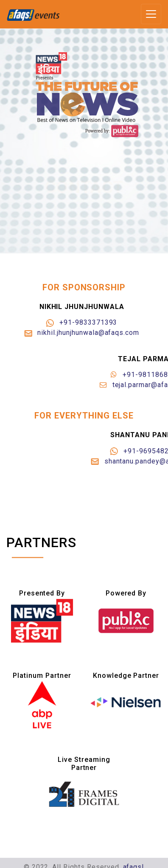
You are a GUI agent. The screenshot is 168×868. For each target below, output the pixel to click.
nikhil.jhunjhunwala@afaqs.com (85, 333)
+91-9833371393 (85, 322)
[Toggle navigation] (151, 14)
